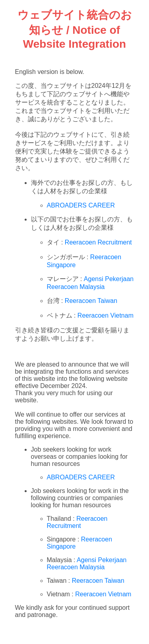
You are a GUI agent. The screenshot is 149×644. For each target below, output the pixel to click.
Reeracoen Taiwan (91, 301)
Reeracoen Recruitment (98, 242)
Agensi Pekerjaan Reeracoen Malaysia (87, 563)
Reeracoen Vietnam (105, 315)
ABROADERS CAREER (81, 205)
